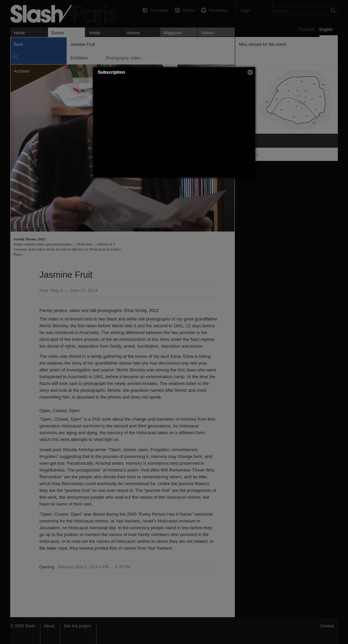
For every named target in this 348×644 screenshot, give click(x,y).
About (49, 626)
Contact (327, 626)
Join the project (77, 626)
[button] (250, 72)
